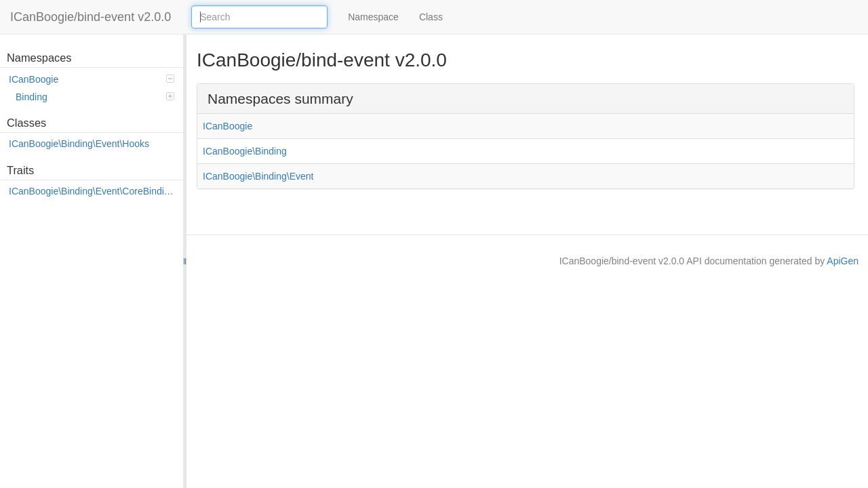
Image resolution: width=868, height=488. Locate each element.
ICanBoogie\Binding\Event (258, 176)
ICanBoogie (92, 79)
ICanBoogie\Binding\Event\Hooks (79, 144)
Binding (95, 97)
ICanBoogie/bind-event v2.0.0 (91, 17)
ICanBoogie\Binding (245, 151)
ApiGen (843, 261)
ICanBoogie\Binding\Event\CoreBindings (93, 191)
